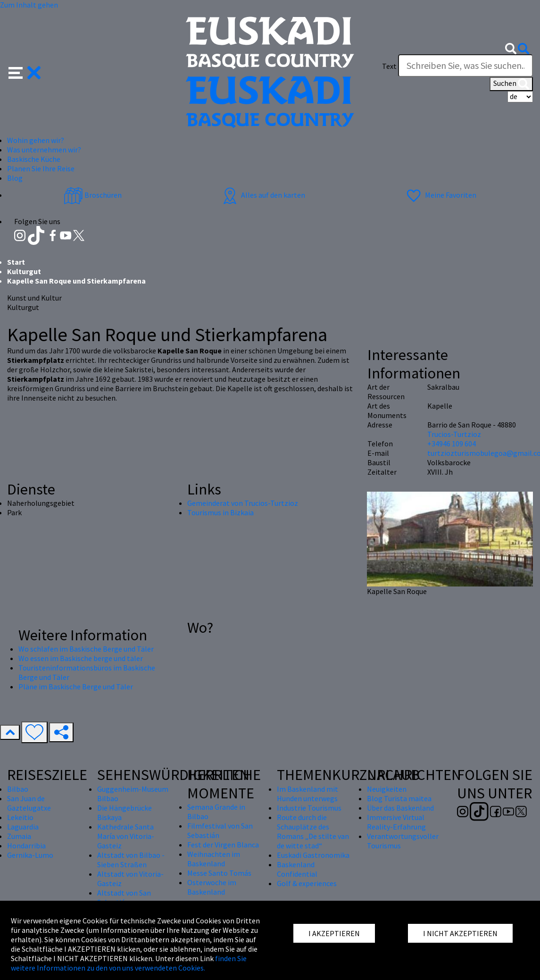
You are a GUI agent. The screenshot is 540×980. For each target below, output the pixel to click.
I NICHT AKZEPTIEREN (460, 933)
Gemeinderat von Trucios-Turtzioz (243, 503)
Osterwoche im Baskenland (212, 887)
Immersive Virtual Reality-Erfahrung (396, 822)
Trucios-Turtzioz (454, 434)
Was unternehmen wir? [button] (44, 150)
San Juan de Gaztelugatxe (29, 803)
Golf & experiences (307, 883)
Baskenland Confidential (297, 869)
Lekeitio (20, 817)
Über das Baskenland (400, 808)
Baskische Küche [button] (34, 159)
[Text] (465, 66)
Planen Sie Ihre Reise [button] (41, 168)
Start (16, 262)
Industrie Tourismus (309, 808)
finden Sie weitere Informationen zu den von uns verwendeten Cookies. (129, 963)
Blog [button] (15, 178)
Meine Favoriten (440, 195)
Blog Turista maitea (399, 798)
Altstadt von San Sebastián (124, 897)
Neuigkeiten (387, 789)
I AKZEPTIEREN (334, 933)
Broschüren (93, 195)
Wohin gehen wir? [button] (36, 140)
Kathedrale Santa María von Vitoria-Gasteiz (126, 836)
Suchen (511, 84)
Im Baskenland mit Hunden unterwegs (307, 794)
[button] (25, 72)
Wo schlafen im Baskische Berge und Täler (86, 649)
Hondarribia (26, 846)
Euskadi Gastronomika (313, 855)
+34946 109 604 (452, 444)
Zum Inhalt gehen (29, 5)
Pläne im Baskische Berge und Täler (76, 687)
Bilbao (18, 789)
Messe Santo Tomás (219, 873)
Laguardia (23, 827)
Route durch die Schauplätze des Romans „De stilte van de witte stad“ (313, 831)
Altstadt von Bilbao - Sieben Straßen (131, 860)
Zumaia (19, 836)
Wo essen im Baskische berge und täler (81, 658)
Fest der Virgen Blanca (223, 845)
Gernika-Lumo (30, 855)
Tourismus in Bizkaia (220, 512)
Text (389, 66)
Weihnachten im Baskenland (214, 859)
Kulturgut (24, 271)
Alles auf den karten (263, 195)
